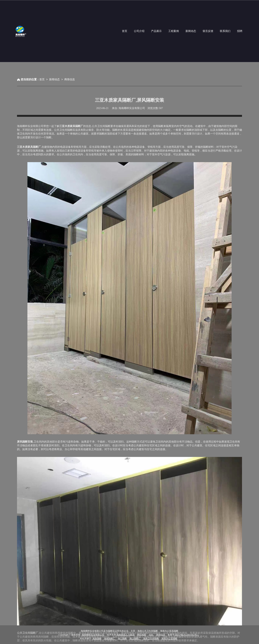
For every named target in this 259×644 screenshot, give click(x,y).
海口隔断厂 (135, 638)
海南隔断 (97, 638)
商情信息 (70, 79)
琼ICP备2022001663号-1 (187, 635)
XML (151, 635)
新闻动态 (54, 79)
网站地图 (142, 635)
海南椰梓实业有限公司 (93, 635)
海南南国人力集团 (126, 635)
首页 (42, 79)
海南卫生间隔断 (151, 638)
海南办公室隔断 (169, 638)
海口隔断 (122, 638)
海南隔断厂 (110, 638)
